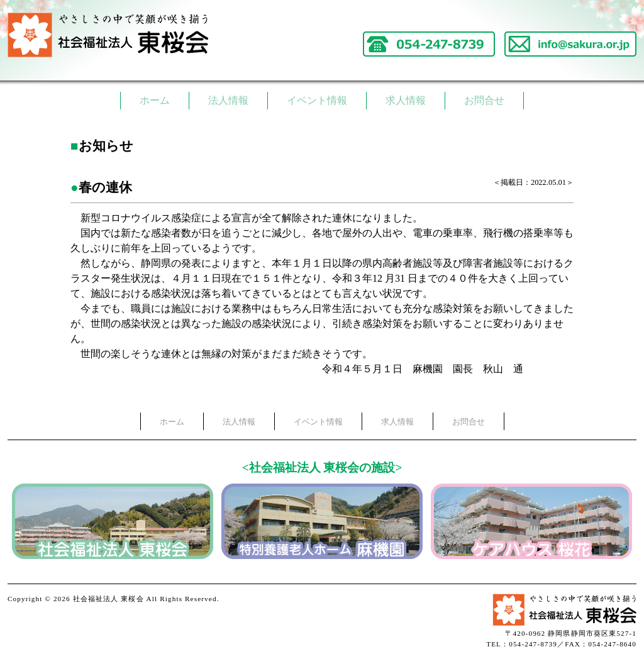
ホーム (155, 100)
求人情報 (406, 100)
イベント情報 (317, 100)
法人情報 (228, 100)
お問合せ (484, 100)
